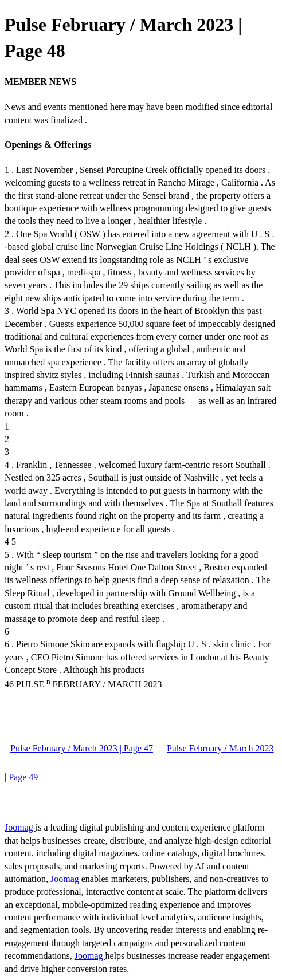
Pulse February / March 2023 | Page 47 (82, 748)
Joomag (20, 827)
